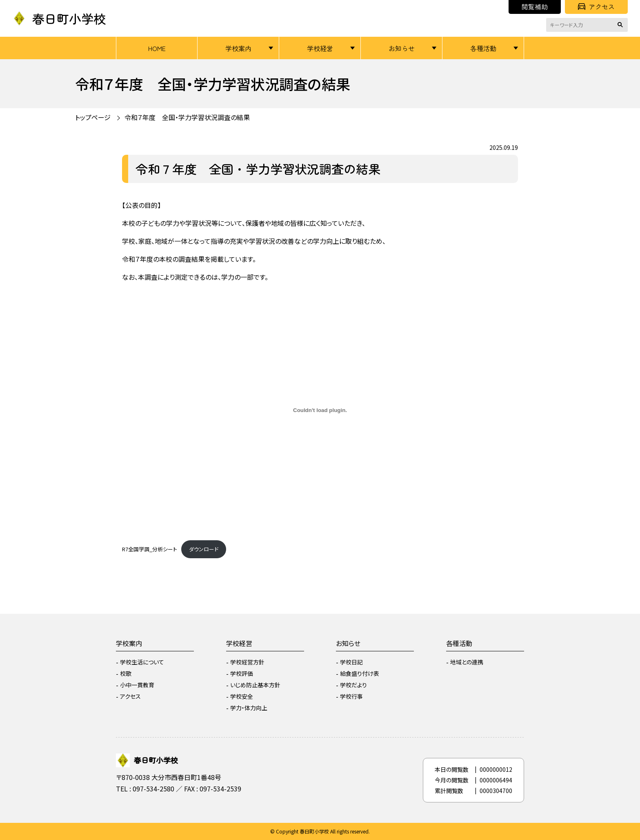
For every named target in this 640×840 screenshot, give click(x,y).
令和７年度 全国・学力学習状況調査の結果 (187, 117)
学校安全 (242, 696)
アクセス (596, 7)
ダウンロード (204, 549)
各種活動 (483, 48)
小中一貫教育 (137, 685)
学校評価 (242, 673)
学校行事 (351, 696)
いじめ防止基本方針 (255, 685)
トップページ (93, 117)
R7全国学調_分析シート (150, 549)
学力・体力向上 (249, 708)
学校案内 (238, 48)
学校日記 (351, 662)
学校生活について (142, 662)
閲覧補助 (535, 7)
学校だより (353, 685)
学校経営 (320, 48)
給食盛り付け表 (360, 673)
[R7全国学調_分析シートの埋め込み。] (320, 410)
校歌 (126, 673)
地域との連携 (467, 662)
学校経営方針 (247, 662)
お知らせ (402, 48)
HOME (157, 48)
